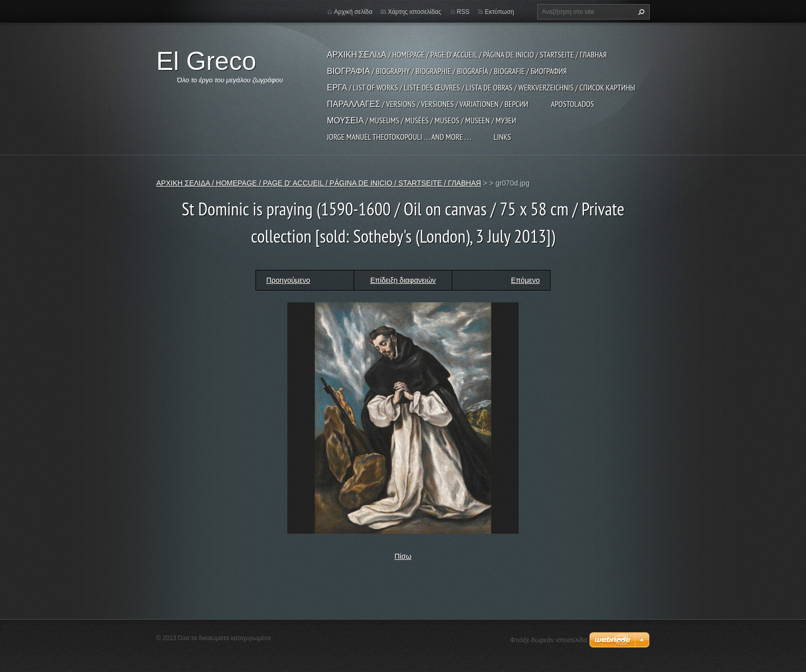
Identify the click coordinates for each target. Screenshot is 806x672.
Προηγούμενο (288, 280)
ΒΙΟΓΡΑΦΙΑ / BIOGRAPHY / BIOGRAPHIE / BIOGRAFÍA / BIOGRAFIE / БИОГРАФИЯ (447, 71)
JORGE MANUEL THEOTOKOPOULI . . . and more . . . (399, 137)
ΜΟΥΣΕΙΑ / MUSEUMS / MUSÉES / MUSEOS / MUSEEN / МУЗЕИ (422, 120)
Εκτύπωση (499, 12)
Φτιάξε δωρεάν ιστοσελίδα (548, 640)
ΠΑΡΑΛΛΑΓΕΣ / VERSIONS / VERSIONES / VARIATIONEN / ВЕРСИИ (428, 104)
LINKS (502, 137)
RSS (463, 12)
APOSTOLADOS (573, 104)
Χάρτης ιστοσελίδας (414, 12)
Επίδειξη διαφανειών (403, 280)
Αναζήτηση (640, 12)
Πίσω (403, 556)
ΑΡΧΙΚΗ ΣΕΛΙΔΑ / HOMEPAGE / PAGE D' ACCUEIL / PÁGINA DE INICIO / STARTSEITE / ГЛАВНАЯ (467, 55)
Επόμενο (525, 280)
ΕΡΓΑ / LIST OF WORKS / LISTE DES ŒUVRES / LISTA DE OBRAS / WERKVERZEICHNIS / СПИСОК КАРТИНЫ (481, 87)
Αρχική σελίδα (353, 12)
